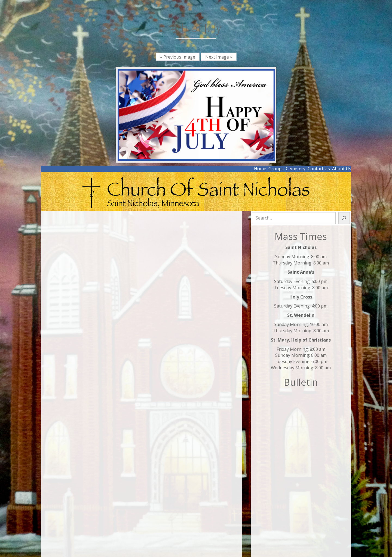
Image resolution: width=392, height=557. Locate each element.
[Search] (344, 218)
